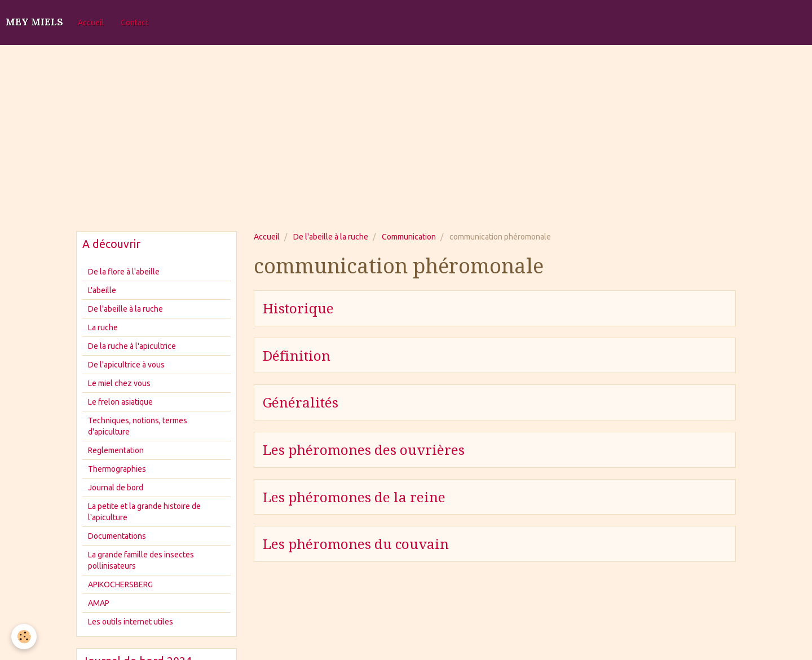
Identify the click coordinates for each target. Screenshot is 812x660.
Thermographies (117, 469)
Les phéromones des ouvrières (364, 450)
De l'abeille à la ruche (331, 237)
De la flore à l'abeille (124, 272)
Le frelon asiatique (120, 402)
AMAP (99, 603)
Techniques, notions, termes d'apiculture (138, 426)
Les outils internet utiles (131, 622)
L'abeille (102, 290)
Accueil (91, 23)
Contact (134, 23)
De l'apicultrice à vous (126, 365)
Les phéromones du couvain (356, 544)
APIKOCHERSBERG (120, 584)
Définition (297, 356)
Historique (298, 309)
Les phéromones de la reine (354, 497)
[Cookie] (24, 637)
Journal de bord (116, 488)
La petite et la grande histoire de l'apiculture (144, 512)
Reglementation (116, 450)
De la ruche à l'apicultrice (132, 346)
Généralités (301, 403)
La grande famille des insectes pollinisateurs (141, 560)
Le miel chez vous (119, 383)
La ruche (103, 327)
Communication (409, 237)
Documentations (117, 536)
